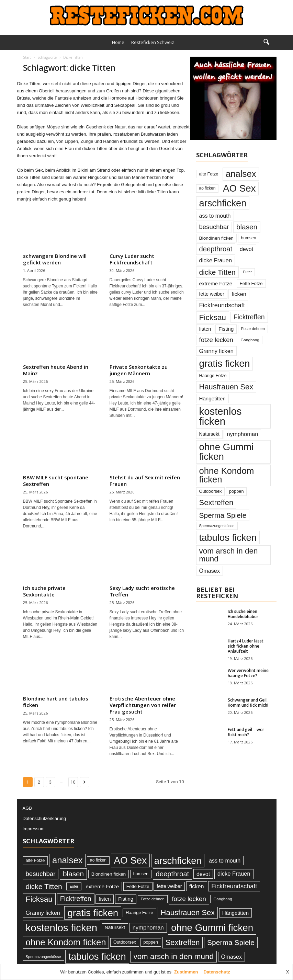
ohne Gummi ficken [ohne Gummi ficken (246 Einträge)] (227, 452)
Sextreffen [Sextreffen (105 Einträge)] (216, 503)
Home (118, 42)
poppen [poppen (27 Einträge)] (236, 491)
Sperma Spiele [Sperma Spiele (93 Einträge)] (223, 515)
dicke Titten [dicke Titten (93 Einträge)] (217, 272)
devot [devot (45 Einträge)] (246, 249)
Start (27, 57)
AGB (27, 808)
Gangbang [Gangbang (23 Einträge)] (250, 340)
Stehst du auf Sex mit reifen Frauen (145, 481)
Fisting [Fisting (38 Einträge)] (226, 329)
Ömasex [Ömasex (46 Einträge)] (210, 571)
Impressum (34, 829)
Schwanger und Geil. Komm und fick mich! (248, 703)
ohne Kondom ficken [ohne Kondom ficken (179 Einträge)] (227, 475)
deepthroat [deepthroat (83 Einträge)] (216, 249)
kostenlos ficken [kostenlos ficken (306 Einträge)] (221, 416)
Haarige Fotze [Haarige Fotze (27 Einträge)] (213, 375)
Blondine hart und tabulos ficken (56, 702)
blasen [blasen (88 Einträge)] (247, 227)
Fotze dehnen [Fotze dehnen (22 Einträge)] (253, 329)
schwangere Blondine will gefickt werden (55, 259)
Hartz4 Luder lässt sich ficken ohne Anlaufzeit (246, 646)
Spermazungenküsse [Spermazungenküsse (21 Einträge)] (217, 526)
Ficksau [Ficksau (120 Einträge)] (213, 317)
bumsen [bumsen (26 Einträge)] (249, 238)
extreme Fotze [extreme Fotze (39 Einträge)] (216, 283)
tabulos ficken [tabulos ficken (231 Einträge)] (228, 538)
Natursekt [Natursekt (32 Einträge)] (209, 434)
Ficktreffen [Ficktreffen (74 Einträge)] (249, 317)
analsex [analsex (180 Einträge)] (241, 174)
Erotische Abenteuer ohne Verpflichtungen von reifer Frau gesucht (143, 705)
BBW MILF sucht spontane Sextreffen (56, 481)
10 (73, 782)
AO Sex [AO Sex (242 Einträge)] (239, 188)
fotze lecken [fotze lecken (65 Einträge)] (216, 340)
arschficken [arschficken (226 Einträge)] (223, 203)
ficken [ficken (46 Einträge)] (239, 294)
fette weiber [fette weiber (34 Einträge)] (212, 294)
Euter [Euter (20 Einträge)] (247, 272)
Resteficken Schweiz (153, 42)
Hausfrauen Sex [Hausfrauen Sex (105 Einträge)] (226, 387)
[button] (266, 42)
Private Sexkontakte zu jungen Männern (139, 370)
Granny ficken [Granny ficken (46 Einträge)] (216, 351)
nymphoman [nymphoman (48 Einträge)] (242, 434)
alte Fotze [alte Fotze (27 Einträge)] (209, 174)
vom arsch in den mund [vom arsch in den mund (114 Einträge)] (229, 555)
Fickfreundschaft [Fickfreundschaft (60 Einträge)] (222, 305)
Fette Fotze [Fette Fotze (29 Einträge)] (251, 283)
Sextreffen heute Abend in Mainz (56, 370)
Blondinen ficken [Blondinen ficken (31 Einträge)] (216, 238)
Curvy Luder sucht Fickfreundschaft (132, 259)
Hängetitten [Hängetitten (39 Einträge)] (212, 398)
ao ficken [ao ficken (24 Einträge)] (207, 188)
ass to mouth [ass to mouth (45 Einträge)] (215, 216)
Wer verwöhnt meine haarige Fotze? (248, 673)
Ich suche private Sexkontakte (44, 591)
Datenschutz (217, 972)
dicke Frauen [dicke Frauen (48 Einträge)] (216, 260)
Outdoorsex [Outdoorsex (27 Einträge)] (211, 491)
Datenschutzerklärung (44, 818)
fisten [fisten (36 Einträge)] (205, 329)
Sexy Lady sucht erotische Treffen (142, 591)
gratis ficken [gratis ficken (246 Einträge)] (225, 363)
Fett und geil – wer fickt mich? (246, 732)
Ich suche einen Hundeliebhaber (243, 614)
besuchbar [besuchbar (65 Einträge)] (214, 227)
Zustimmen (186, 972)
